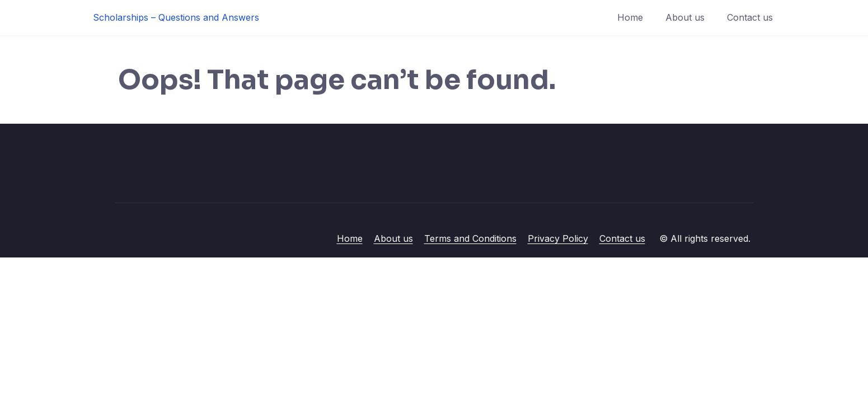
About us (685, 17)
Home (630, 17)
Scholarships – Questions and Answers (176, 17)
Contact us (750, 17)
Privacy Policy (558, 238)
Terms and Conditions (470, 238)
